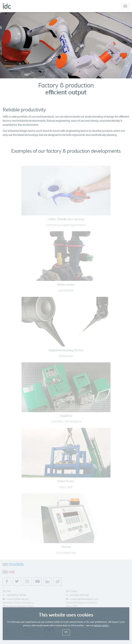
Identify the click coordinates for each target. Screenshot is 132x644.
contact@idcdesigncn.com (84, 599)
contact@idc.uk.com (18, 599)
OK (66, 632)
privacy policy (101, 626)
